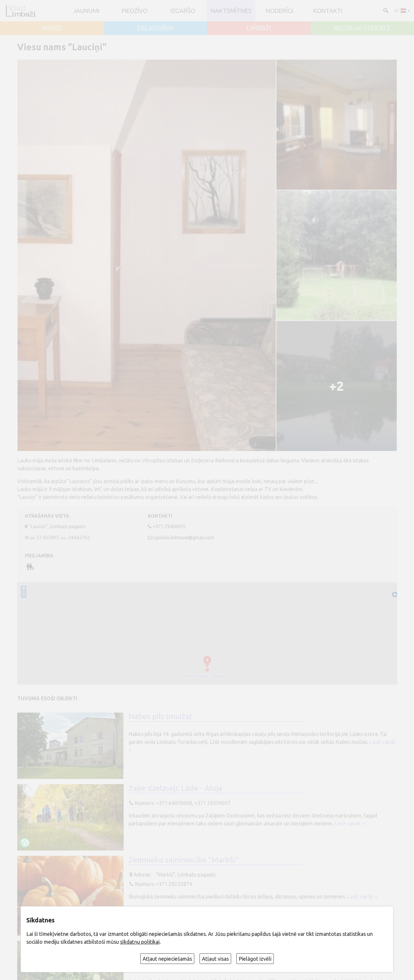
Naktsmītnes (231, 11)
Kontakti (328, 11)
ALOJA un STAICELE (362, 28)
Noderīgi (279, 11)
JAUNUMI (86, 11)
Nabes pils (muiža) (160, 716)
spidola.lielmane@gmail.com (184, 537)
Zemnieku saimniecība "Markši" (184, 860)
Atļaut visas (215, 959)
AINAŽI (52, 28)
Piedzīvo (135, 11)
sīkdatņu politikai (140, 942)
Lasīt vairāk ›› (350, 823)
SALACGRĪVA (155, 28)
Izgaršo (183, 11)
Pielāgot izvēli (255, 959)
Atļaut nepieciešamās (167, 959)
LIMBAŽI (259, 28)
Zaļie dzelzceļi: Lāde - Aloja (175, 788)
